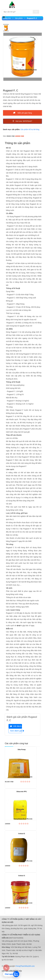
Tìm (36, 12)
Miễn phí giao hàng (22, 113)
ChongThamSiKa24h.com (25, 966)
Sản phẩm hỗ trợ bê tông (30, 129)
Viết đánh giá (16, 726)
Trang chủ (8, 18)
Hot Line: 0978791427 (22, 121)
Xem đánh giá (16, 731)
